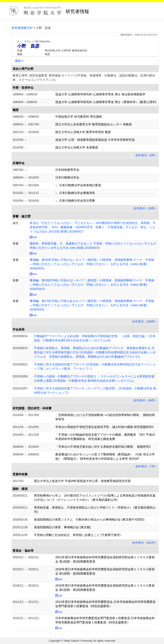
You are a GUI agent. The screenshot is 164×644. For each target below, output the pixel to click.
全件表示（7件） (146, 466)
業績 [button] (18, 61)
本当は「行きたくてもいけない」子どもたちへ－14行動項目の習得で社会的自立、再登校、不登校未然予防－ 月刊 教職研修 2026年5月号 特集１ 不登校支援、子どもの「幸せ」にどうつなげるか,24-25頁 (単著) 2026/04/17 (93, 227)
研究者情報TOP (22, 28)
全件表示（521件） (145, 543)
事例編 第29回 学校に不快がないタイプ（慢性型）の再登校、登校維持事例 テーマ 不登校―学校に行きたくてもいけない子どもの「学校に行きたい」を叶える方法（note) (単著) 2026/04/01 (92, 264)
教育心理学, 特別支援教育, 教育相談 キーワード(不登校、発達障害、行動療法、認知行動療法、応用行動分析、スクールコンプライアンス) (84, 78)
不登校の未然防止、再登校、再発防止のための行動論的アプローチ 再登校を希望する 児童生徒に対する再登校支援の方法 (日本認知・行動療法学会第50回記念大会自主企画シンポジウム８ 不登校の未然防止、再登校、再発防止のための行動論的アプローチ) (95, 352)
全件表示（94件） (146, 400)
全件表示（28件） (146, 208)
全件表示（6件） (146, 155)
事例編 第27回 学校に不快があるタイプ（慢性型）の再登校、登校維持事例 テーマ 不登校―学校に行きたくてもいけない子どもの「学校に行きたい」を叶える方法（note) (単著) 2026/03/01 (92, 305)
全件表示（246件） (145, 321)
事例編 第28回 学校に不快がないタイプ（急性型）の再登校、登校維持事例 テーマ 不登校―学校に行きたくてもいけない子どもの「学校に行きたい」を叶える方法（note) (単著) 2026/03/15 (92, 285)
